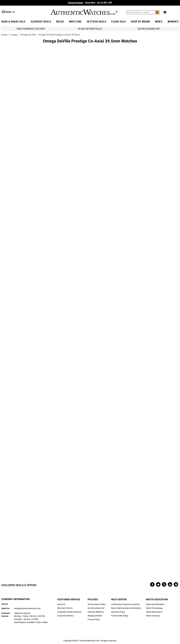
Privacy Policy (94, 620)
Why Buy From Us (65, 608)
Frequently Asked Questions (69, 612)
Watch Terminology (154, 608)
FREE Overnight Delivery (31, 29)
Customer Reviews (65, 616)
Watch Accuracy (153, 616)
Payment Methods (96, 612)
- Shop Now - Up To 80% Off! (90, 3)
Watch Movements (154, 612)
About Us (61, 604)
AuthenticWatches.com (84, 12)
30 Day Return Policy (97, 604)
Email (9, 12)
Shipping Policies (95, 616)
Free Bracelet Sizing (120, 616)
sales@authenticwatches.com (27, 608)
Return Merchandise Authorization (126, 608)
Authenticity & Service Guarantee (125, 604)
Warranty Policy (118, 612)
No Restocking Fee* (149, 29)
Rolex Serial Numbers (155, 604)
